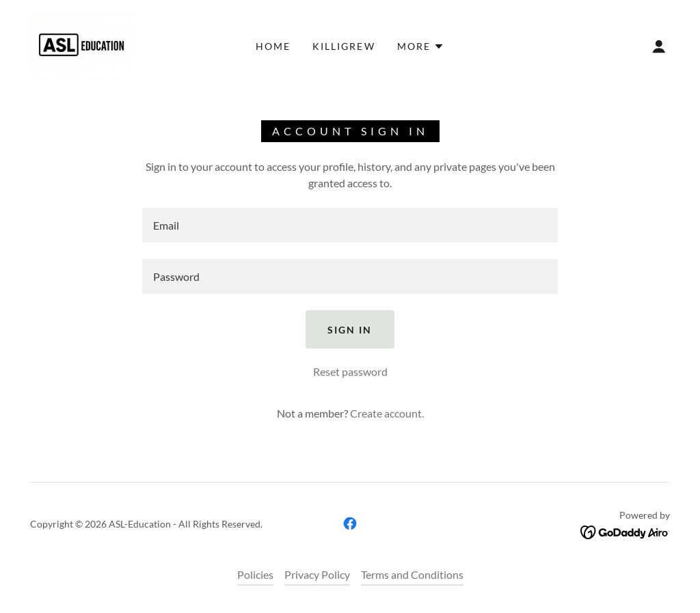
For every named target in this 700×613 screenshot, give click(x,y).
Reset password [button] (350, 371)
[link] (81, 45)
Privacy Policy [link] (317, 574)
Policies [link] (255, 574)
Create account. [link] (387, 413)
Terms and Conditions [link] (412, 574)
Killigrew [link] (344, 46)
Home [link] (273, 46)
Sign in (350, 330)
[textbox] (350, 225)
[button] (421, 46)
